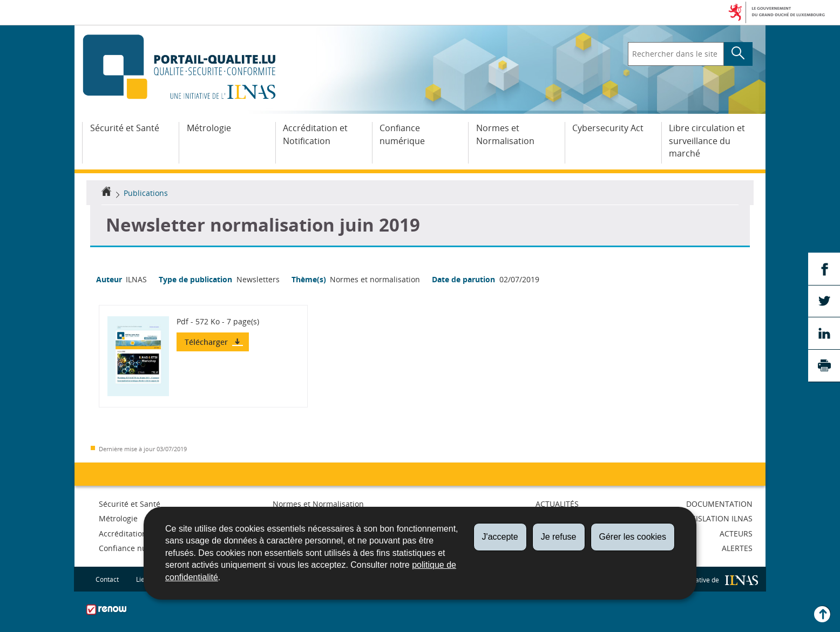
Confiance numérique (402, 134)
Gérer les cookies (633, 537)
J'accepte (500, 537)
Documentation (719, 504)
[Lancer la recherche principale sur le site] (738, 54)
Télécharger (207, 342)
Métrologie (209, 128)
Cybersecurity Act (608, 128)
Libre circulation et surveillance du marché (707, 141)
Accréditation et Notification (315, 134)
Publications (146, 193)
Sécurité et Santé (125, 128)
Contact (107, 579)
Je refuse (559, 537)
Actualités (557, 504)
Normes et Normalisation (505, 134)
